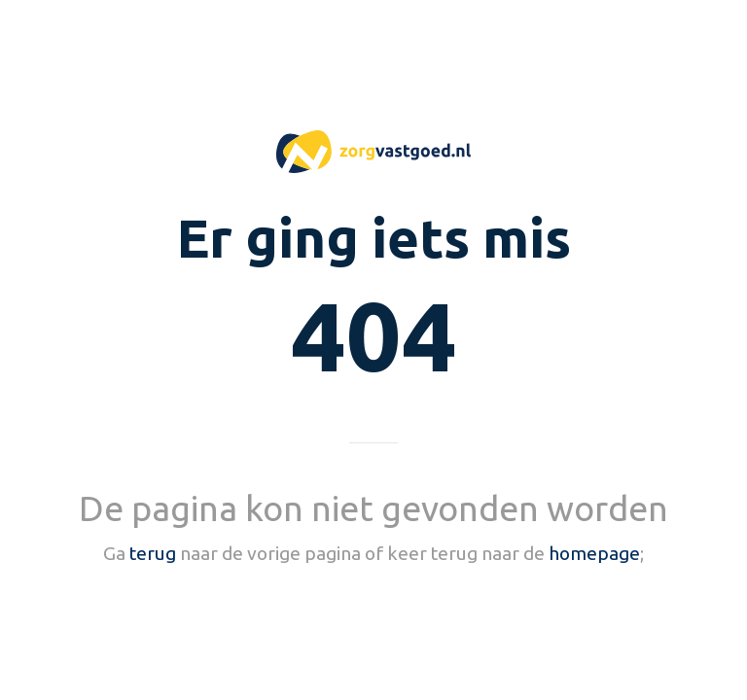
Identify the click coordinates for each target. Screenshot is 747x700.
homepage (594, 553)
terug (153, 553)
